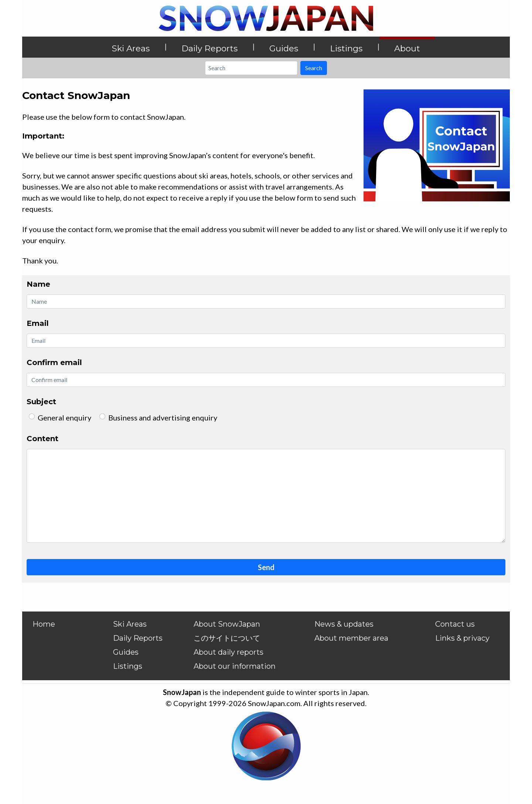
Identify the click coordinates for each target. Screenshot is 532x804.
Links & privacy (462, 638)
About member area (351, 638)
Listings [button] (346, 48)
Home (44, 624)
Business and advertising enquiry (163, 418)
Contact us (455, 624)
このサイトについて (227, 638)
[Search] (251, 68)
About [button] (407, 48)
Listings (128, 666)
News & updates (344, 624)
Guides (126, 652)
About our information (235, 666)
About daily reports (229, 652)
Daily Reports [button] (209, 48)
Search (314, 68)
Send (266, 567)
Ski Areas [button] (131, 48)
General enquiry (64, 418)
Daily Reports (138, 638)
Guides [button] (284, 48)
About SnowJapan (227, 624)
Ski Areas (130, 624)
